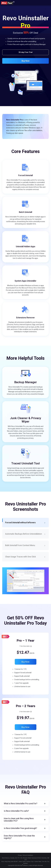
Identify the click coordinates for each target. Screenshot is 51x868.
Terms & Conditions (28, 855)
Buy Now (26, 61)
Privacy (20, 855)
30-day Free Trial (25, 52)
